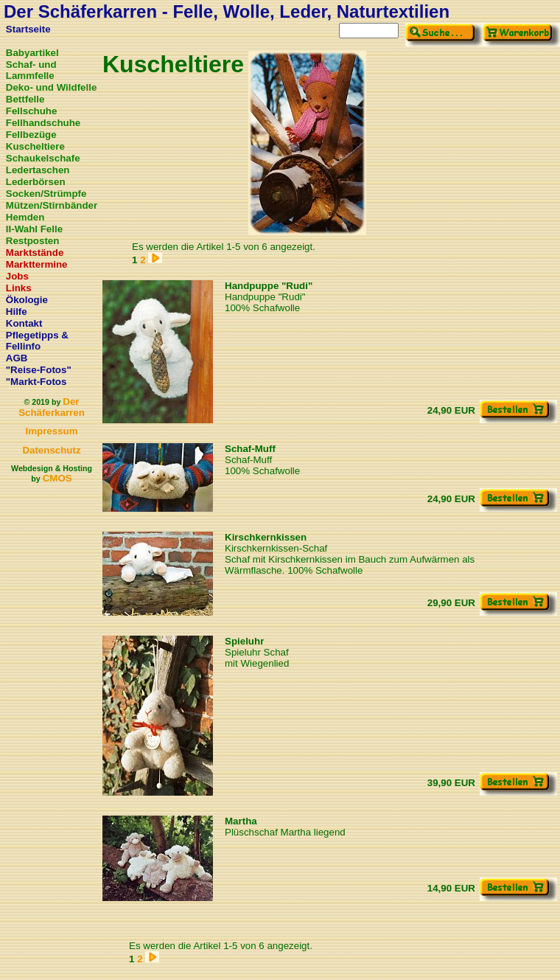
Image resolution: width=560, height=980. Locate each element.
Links (19, 288)
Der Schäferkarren (52, 407)
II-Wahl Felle (34, 229)
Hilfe (17, 312)
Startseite (28, 29)
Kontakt (24, 323)
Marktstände (35, 253)
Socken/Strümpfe (46, 194)
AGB (17, 358)
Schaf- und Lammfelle (31, 70)
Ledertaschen (38, 170)
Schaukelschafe (43, 158)
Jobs (17, 276)
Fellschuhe (32, 111)
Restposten (33, 241)
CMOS (57, 478)
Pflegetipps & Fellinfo (37, 341)
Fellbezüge (31, 135)
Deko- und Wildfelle (52, 87)
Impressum (51, 431)
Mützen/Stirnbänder (52, 205)
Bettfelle (25, 99)
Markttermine (37, 264)
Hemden (25, 217)
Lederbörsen (36, 182)
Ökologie (27, 300)
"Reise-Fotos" (39, 370)
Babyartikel (32, 53)
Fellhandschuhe (43, 123)
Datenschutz (51, 450)
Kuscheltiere (35, 146)
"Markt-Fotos (36, 382)
